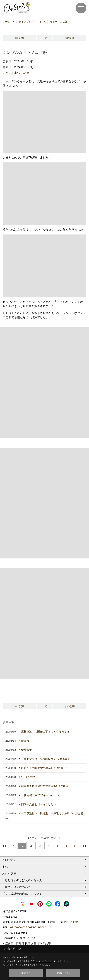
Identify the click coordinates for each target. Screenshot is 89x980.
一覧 (44, 38)
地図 (76, 922)
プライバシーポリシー (42, 961)
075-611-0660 (38, 927)
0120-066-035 (19, 927)
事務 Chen (22, 73)
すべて (7, 73)
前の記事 (19, 38)
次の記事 (70, 38)
